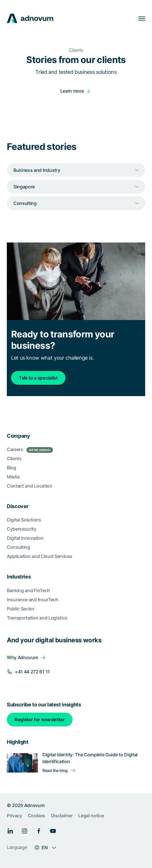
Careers (30, 450)
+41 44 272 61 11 (32, 672)
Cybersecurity (22, 529)
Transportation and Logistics (37, 618)
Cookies (37, 816)
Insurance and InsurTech (33, 600)
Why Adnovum (22, 657)
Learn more (72, 91)
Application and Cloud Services (39, 556)
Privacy (15, 816)
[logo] (30, 18)
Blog (12, 468)
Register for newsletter (40, 720)
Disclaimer (62, 816)
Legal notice (91, 816)
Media (13, 477)
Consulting (19, 547)
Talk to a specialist (38, 378)
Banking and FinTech (28, 590)
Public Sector (21, 609)
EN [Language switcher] (45, 847)
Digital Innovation (25, 538)
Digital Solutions (24, 520)
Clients (14, 459)
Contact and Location (30, 486)
